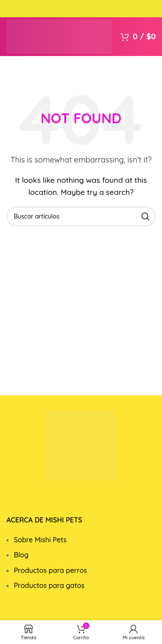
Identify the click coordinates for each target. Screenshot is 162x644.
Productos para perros (50, 570)
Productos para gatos (49, 585)
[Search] (81, 216)
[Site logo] (59, 36)
